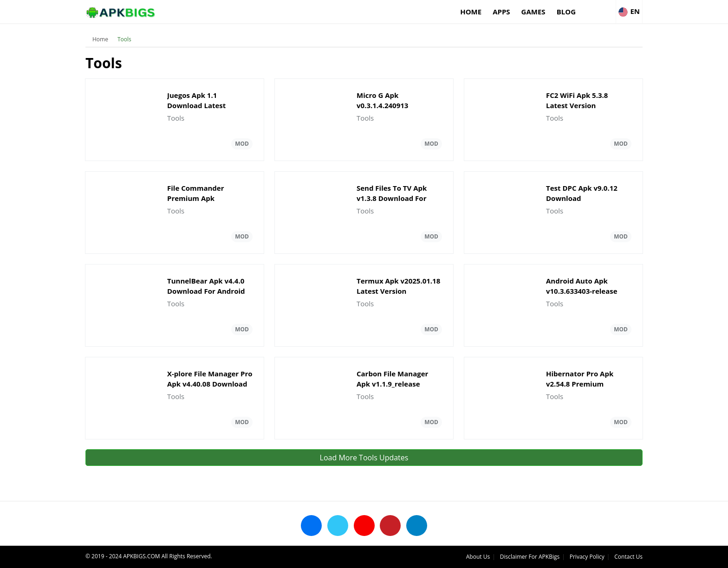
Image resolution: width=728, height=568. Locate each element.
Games (533, 12)
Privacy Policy (587, 557)
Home (471, 12)
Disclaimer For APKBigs (530, 557)
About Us (478, 557)
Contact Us (628, 557)
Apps (501, 12)
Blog (566, 12)
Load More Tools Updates (364, 458)
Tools (124, 39)
